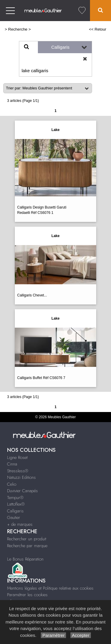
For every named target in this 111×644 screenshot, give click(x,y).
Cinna (12, 464)
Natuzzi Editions (21, 477)
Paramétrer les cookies (27, 595)
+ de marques (20, 524)
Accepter (81, 635)
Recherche (18, 29)
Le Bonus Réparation (25, 559)
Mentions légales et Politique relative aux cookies (50, 588)
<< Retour (98, 29)
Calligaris (15, 511)
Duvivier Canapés (22, 491)
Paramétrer (53, 635)
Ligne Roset (17, 457)
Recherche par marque (27, 546)
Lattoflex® (16, 504)
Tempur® (15, 498)
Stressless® (18, 471)
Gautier (14, 517)
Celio (12, 484)
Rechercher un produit (27, 539)
